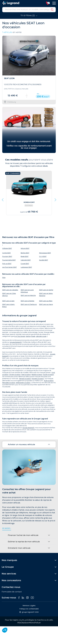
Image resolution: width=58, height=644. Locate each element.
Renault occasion (25, 379)
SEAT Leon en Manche (28, 295)
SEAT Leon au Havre (46, 304)
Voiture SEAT (25, 248)
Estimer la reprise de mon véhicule (24, 542)
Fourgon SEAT (7, 256)
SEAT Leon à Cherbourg (29, 304)
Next (55, 199)
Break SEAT (25, 256)
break (33, 336)
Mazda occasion (37, 375)
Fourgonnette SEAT (9, 260)
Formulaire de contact (12, 592)
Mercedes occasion (9, 383)
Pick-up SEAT (7, 264)
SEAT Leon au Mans (46, 301)
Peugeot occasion (38, 379)
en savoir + (7, 528)
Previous (3, 199)
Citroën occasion (15, 375)
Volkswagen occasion (23, 383)
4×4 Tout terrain (20, 336)
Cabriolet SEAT (26, 260)
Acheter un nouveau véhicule (21, 444)
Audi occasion (49, 381)
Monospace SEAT (45, 253)
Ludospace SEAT (26, 267)
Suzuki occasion (48, 375)
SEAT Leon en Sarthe (46, 290)
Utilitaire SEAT (7, 248)
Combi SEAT (6, 253)
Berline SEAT (25, 253)
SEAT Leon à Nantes (27, 301)
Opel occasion (26, 375)
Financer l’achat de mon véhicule (23, 535)
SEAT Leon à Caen (8, 301)
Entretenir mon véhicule (19, 548)
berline (28, 336)
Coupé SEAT (25, 264)
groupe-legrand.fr (16, 342)
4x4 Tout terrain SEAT (9, 267)
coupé (44, 336)
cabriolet (39, 336)
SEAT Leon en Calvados (10, 290)
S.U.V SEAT (43, 256)
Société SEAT (44, 260)
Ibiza (4, 278)
